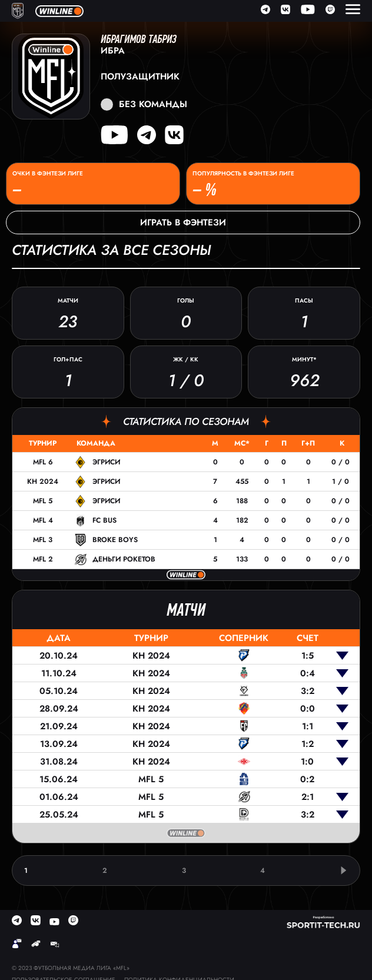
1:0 (307, 762)
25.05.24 (59, 815)
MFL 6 (43, 462)
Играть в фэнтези (183, 222)
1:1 (308, 726)
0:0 (308, 709)
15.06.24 (59, 779)
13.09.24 (59, 744)
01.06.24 (59, 797)
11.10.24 (59, 673)
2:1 (308, 797)
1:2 (308, 744)
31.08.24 (59, 762)
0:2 (307, 779)
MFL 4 (43, 520)
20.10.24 (59, 656)
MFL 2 (43, 559)
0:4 (308, 673)
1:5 (308, 656)
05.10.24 (59, 691)
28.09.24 (59, 709)
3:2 (308, 691)
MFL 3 (43, 540)
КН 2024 (43, 481)
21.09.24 (59, 726)
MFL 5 (43, 501)
